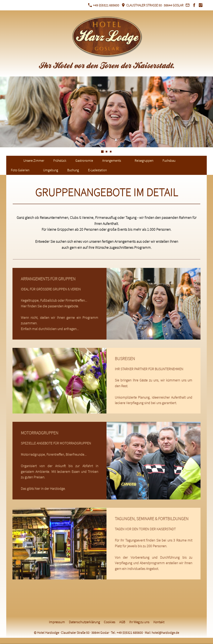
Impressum (57, 622)
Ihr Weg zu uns (139, 622)
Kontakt (159, 622)
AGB (122, 622)
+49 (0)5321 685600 (104, 5)
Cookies (110, 622)
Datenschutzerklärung (84, 622)
